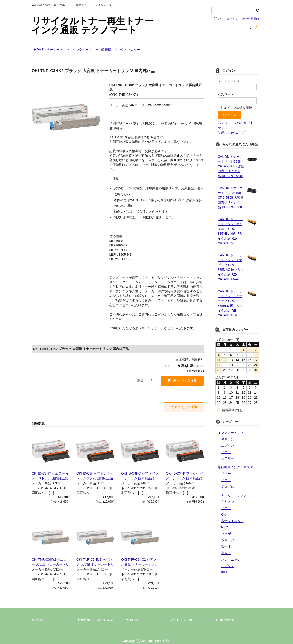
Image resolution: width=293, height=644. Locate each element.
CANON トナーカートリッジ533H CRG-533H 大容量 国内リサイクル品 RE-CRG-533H (231, 160)
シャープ (228, 534)
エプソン (228, 439)
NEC (225, 521)
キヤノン (228, 432)
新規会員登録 (251, 19)
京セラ (226, 546)
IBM (224, 566)
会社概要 (38, 615)
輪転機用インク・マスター (152, 48)
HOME (41, 48)
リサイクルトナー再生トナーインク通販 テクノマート (92, 25)
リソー (226, 467)
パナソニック (231, 553)
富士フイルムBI (232, 514)
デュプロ (228, 480)
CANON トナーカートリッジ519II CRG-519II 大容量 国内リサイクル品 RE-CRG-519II (231, 191)
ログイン (232, 19)
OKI (224, 508)
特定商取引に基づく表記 (95, 615)
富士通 (226, 540)
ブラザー (228, 452)
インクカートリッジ (108, 48)
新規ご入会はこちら (232, 126)
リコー (226, 445)
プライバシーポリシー (186, 615)
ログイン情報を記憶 (235, 101)
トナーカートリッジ (70, 48)
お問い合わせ (225, 615)
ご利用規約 (132, 615)
